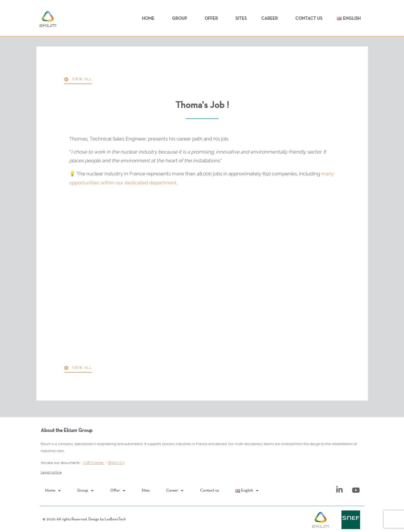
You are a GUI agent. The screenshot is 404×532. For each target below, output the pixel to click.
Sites (241, 19)
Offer (213, 19)
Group (181, 19)
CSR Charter (94, 463)
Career (271, 19)
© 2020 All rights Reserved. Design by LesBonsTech (84, 519)
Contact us (309, 19)
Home (150, 19)
